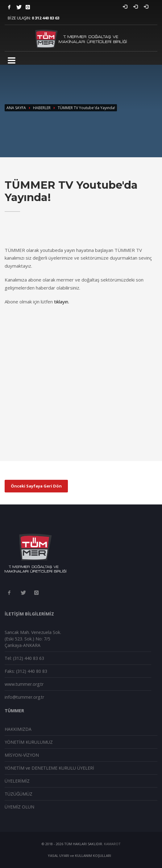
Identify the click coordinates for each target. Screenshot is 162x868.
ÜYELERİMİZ (17, 781)
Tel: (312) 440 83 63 (24, 658)
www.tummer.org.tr (24, 684)
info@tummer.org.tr (24, 697)
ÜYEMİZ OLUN (19, 807)
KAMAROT (112, 844)
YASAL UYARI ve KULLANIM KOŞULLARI (79, 856)
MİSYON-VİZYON (22, 755)
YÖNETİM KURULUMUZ (29, 742)
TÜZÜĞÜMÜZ (19, 794)
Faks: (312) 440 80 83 (26, 671)
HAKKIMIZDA (18, 729)
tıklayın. (62, 302)
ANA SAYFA (16, 108)
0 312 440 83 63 (46, 18)
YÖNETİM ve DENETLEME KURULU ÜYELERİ (49, 768)
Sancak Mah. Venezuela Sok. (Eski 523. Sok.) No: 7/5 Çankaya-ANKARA (33, 639)
